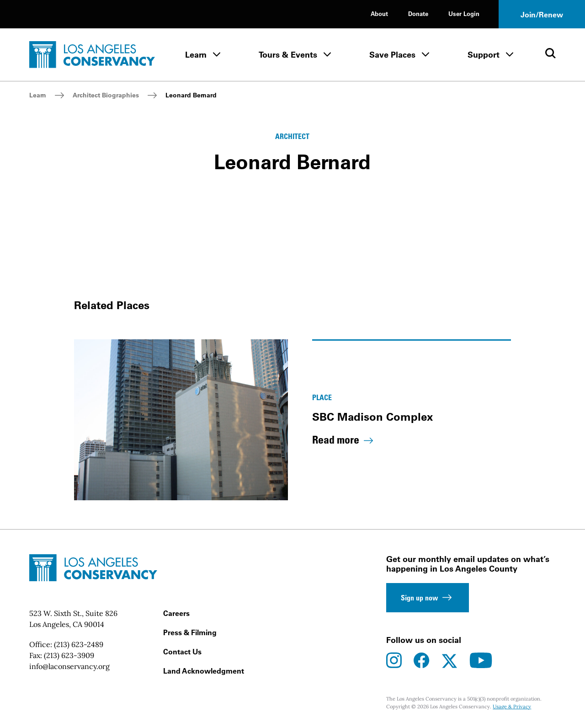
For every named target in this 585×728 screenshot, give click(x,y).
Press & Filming (190, 632)
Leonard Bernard (191, 95)
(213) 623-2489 (79, 644)
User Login (464, 13)
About (379, 13)
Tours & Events (288, 55)
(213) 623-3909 (69, 655)
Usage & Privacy (512, 707)
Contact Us (182, 652)
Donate (418, 13)
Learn (196, 55)
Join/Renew (542, 15)
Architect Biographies (106, 95)
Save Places (392, 55)
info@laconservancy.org (69, 666)
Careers (176, 613)
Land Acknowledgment (204, 671)
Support (484, 55)
